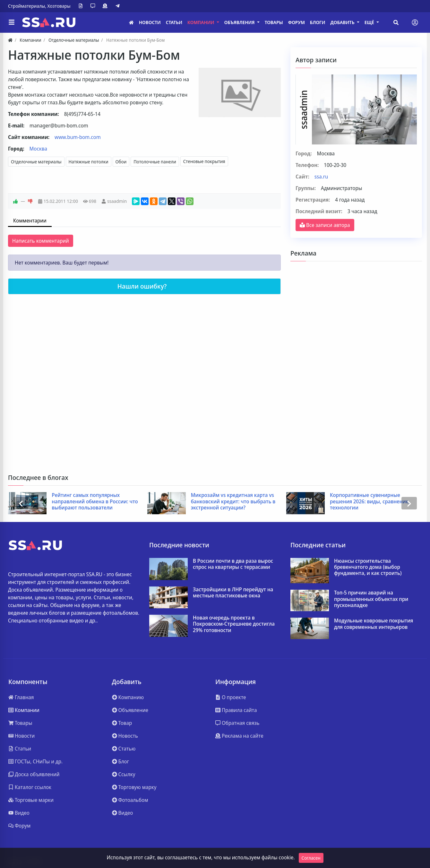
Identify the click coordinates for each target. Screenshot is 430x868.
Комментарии (30, 221)
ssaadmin (117, 201)
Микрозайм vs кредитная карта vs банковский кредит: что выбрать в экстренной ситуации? (233, 501)
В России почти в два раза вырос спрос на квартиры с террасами (233, 564)
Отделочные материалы (36, 162)
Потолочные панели (155, 162)
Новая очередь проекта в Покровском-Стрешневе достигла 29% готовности (234, 624)
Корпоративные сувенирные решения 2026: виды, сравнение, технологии (370, 501)
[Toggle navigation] (415, 22)
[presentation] (21, 503)
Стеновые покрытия (204, 161)
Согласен (311, 858)
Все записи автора (325, 225)
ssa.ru (321, 177)
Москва (38, 149)
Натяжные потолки (89, 162)
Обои (121, 162)
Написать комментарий (41, 241)
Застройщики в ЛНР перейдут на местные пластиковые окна (233, 593)
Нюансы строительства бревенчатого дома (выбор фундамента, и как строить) (368, 567)
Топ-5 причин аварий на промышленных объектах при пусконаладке (371, 599)
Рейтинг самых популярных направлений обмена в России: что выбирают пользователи (95, 501)
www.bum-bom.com (78, 137)
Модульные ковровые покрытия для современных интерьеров (374, 624)
